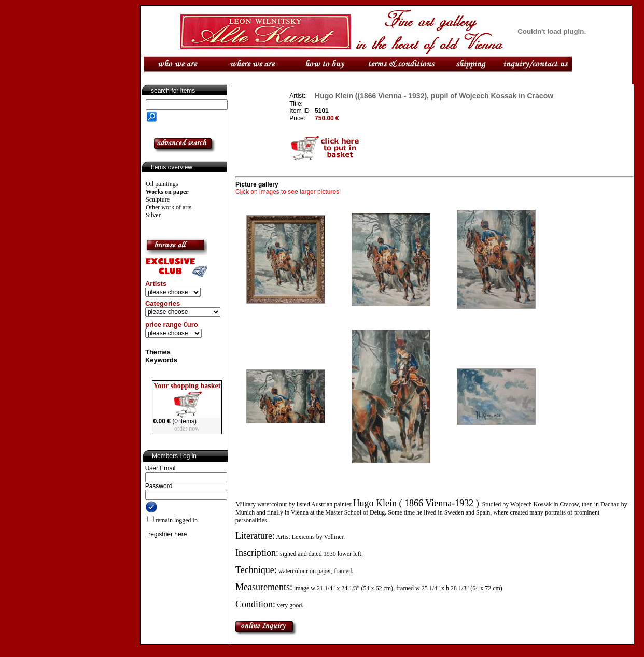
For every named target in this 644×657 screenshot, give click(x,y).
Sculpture (158, 199)
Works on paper (167, 192)
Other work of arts (169, 207)
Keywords (161, 360)
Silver (153, 215)
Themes (158, 352)
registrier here (167, 534)
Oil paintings (162, 184)
